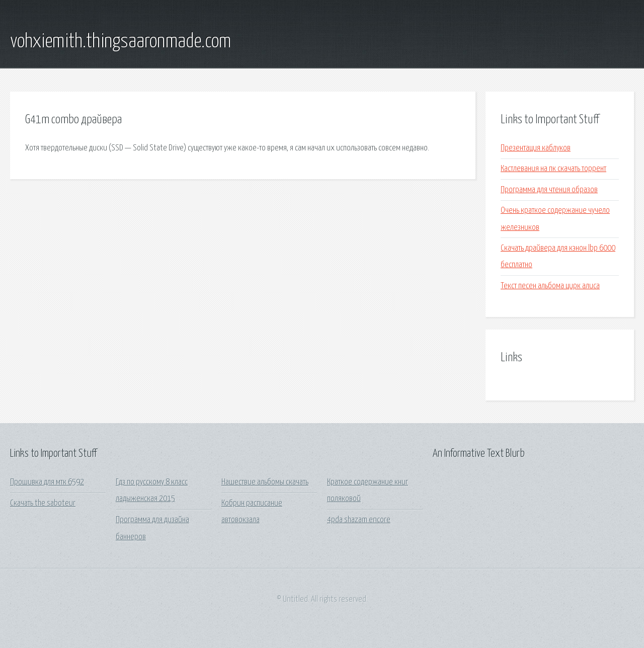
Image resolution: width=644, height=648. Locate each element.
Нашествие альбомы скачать (265, 482)
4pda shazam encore (359, 520)
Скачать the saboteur (43, 503)
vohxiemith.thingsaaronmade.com (120, 42)
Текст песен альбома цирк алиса (550, 286)
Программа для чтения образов (549, 190)
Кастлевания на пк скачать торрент (553, 169)
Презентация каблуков (536, 148)
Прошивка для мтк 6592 (47, 482)
